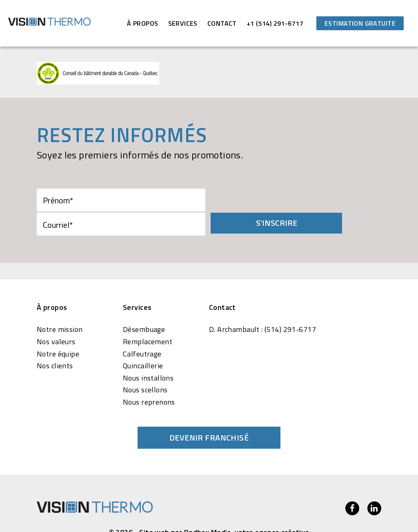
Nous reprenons (149, 378)
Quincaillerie (143, 341)
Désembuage (144, 305)
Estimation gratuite (360, 23)
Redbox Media (208, 508)
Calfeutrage (142, 329)
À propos (142, 23)
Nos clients (55, 341)
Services (183, 23)
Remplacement (148, 317)
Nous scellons (145, 365)
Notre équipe (58, 329)
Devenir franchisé (209, 413)
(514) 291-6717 (290, 305)
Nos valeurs (56, 317)
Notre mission (60, 305)
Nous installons (148, 354)
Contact (222, 23)
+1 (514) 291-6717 (275, 23)
